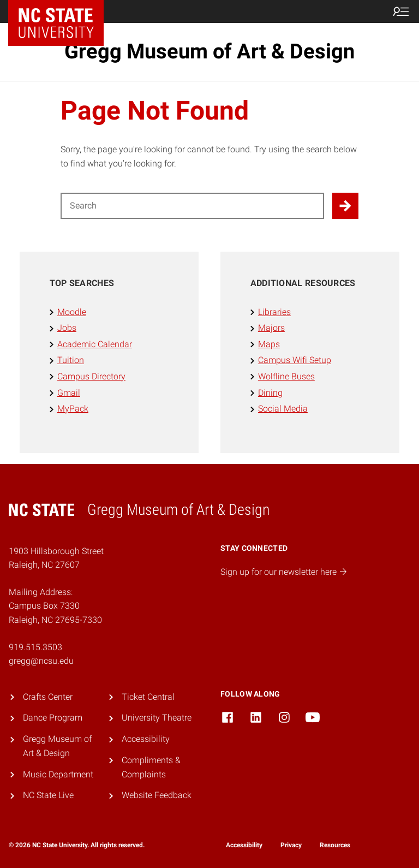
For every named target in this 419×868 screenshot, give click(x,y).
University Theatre (157, 718)
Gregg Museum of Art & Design (209, 51)
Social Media (283, 409)
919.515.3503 (35, 647)
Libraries (274, 312)
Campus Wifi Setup (295, 360)
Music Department (58, 774)
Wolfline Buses (286, 376)
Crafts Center (48, 697)
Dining (270, 393)
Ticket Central (148, 697)
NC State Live (48, 795)
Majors (271, 328)
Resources (335, 845)
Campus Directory (91, 376)
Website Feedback (157, 795)
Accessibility (146, 739)
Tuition (71, 360)
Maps (269, 344)
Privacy (291, 845)
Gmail (69, 393)
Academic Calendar (95, 344)
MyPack (73, 409)
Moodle (72, 312)
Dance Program (53, 718)
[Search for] (192, 206)
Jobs (67, 328)
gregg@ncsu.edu (41, 661)
